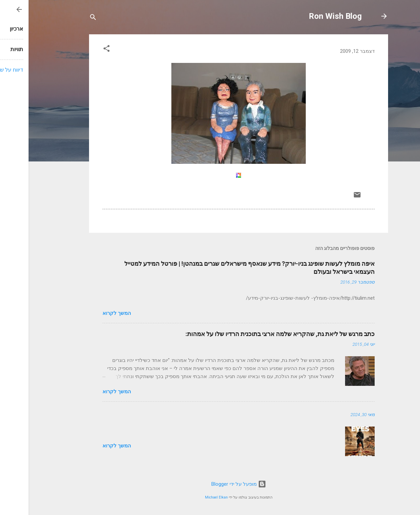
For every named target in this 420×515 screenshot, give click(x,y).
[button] (78, 50)
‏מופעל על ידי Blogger (210, 484)
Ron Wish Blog (307, 16)
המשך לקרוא (88, 313)
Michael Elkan (188, 497)
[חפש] (65, 18)
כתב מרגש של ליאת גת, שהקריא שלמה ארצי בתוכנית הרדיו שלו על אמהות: (251, 334)
